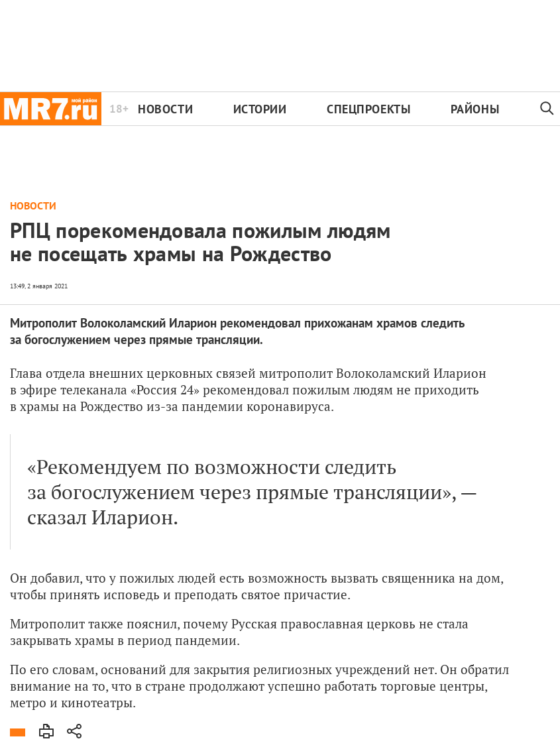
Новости (165, 109)
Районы (475, 109)
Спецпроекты (368, 109)
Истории (260, 109)
